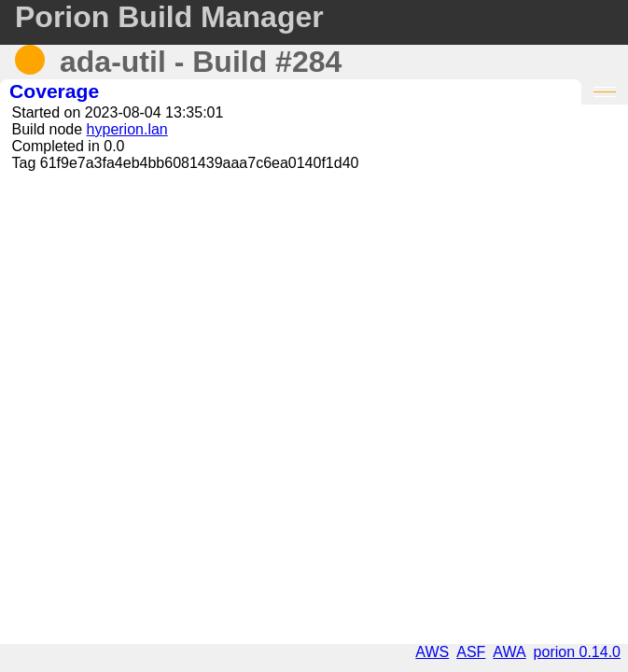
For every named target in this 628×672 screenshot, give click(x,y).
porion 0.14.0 (577, 652)
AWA (509, 652)
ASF (471, 652)
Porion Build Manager (169, 17)
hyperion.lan (127, 129)
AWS (432, 652)
